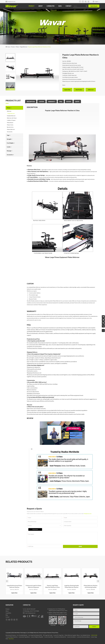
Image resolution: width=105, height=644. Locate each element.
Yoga (9, 135)
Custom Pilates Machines (12, 637)
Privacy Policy (55, 633)
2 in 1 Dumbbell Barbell (22, 635)
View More (94, 635)
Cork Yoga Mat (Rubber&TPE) (35, 635)
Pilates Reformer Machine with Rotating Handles (91, 586)
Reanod (49, 633)
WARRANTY (52, 102)
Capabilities (51, 6)
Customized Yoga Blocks (24, 637)
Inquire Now (67, 90)
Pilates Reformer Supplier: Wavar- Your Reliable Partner (77, 635)
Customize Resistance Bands (83, 637)
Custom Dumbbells (71, 637)
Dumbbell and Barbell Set (60, 637)
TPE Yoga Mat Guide (48, 635)
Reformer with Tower (12, 118)
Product (31, 6)
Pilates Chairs (10, 125)
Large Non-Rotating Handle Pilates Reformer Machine (72, 586)
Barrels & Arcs (10, 127)
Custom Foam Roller (49, 637)
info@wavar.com (12, 2)
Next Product (79, 90)
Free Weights (11, 143)
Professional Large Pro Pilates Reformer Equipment (33, 586)
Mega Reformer (24, 47)
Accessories (10, 132)
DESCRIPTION (31, 102)
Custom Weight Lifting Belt (37, 637)
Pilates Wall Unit (11, 129)
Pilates (17, 47)
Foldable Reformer (11, 116)
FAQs (61, 102)
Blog (60, 6)
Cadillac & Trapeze (11, 120)
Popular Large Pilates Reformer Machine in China (39, 47)
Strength (10, 139)
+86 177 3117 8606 (34, 611)
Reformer (9, 111)
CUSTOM (41, 102)
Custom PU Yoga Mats (59, 635)
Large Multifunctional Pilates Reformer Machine (14, 586)
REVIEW (69, 102)
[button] (10, 89)
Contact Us (27, 605)
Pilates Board (10, 123)
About (40, 6)
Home (9, 47)
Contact (68, 6)
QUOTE (77, 102)
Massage (10, 151)
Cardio (9, 147)
